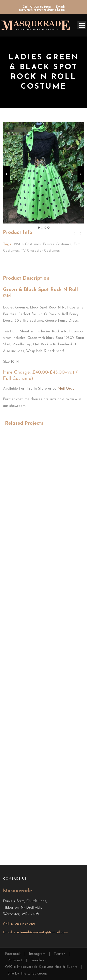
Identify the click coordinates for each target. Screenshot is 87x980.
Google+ (37, 960)
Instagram (37, 954)
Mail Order (67, 389)
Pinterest (15, 960)
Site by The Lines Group (27, 974)
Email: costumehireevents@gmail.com (42, 9)
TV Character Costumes (40, 251)
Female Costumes (57, 244)
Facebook (13, 954)
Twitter (59, 954)
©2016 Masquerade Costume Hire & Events (41, 967)
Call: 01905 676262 (37, 7)
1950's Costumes (27, 244)
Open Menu (82, 25)
